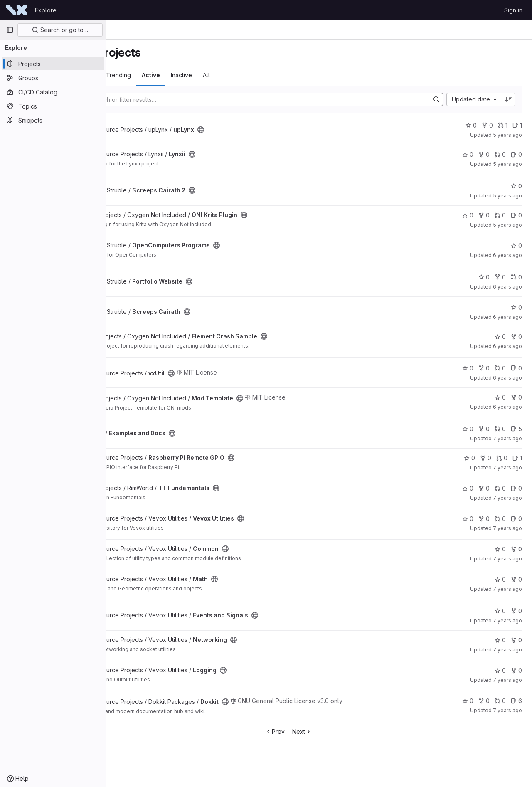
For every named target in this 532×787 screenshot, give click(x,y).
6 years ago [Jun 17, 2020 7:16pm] (507, 287)
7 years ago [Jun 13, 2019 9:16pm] (507, 468)
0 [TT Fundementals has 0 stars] (468, 488)
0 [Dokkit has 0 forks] (484, 701)
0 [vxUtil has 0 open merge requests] (500, 368)
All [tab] (267, 75)
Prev (306, 731)
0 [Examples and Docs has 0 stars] (468, 429)
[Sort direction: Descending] (509, 99)
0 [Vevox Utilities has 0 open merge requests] (500, 519)
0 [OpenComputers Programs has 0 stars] (516, 245)
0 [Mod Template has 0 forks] (516, 397)
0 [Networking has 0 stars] (500, 640)
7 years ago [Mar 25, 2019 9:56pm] (507, 710)
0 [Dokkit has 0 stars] (468, 701)
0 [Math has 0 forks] (516, 579)
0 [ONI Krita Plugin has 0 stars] (468, 215)
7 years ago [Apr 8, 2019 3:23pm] (507, 620)
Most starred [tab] (139, 75)
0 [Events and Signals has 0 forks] (516, 611)
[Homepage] (16, 10)
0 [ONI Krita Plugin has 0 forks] (484, 215)
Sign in (513, 10)
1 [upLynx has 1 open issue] (517, 125)
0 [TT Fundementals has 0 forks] (484, 488)
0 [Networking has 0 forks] (516, 640)
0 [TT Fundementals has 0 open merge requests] (500, 488)
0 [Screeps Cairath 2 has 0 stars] (516, 186)
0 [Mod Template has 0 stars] (500, 397)
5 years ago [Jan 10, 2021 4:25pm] (507, 196)
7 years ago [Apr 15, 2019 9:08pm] (507, 559)
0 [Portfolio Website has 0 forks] (500, 277)
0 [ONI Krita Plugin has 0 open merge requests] (500, 215)
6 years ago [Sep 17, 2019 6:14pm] (507, 378)
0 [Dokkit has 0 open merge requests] (500, 701)
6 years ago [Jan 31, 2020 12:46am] (507, 346)
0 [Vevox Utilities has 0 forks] (484, 519)
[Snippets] (53, 120)
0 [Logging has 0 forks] (516, 670)
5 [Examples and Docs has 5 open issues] (516, 429)
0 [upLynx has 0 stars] (471, 125)
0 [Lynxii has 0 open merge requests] (500, 154)
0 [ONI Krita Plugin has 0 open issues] (516, 215)
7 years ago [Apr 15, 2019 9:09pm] (507, 528)
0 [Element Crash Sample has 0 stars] (500, 337)
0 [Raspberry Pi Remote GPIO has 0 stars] (469, 458)
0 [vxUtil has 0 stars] (468, 368)
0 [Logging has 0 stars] (500, 670)
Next (333, 731)
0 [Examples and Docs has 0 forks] (484, 429)
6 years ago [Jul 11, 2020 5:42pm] (507, 255)
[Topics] (53, 106)
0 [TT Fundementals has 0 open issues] (516, 488)
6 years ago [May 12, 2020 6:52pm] (507, 317)
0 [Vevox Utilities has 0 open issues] (516, 519)
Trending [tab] (180, 75)
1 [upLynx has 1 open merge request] (503, 125)
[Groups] (53, 78)
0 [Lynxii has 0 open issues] (516, 154)
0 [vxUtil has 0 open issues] (516, 368)
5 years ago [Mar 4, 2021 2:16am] (507, 164)
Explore (46, 10)
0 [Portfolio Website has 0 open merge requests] (516, 277)
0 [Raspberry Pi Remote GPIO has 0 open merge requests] (502, 458)
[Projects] (53, 64)
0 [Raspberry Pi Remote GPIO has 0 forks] (486, 458)
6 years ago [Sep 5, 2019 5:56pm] (507, 407)
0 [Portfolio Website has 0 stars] (484, 277)
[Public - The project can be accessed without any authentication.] (262, 130)
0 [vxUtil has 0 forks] (484, 368)
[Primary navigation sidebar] (10, 30)
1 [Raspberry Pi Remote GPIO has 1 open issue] (517, 458)
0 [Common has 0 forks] (516, 549)
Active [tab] (212, 75)
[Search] (284, 99)
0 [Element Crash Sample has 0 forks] (516, 337)
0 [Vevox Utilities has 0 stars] (468, 519)
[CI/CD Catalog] (53, 92)
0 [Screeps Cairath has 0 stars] (516, 307)
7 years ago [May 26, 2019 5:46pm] (507, 498)
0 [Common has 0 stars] (500, 549)
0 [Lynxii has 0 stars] (468, 154)
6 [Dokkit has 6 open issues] (516, 701)
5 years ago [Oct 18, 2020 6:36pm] (507, 225)
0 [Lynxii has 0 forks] (484, 154)
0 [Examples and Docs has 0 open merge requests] (500, 429)
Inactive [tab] (243, 75)
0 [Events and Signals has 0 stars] (500, 611)
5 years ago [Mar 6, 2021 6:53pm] (507, 135)
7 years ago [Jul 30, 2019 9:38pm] (507, 438)
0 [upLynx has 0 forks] (487, 125)
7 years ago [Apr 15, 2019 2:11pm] (507, 589)
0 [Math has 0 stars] (500, 579)
